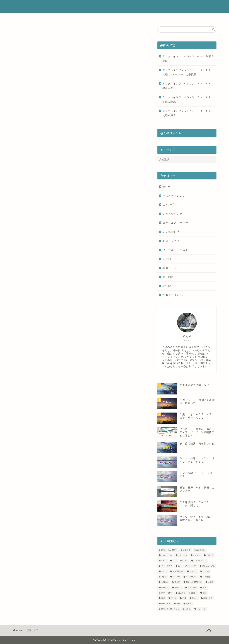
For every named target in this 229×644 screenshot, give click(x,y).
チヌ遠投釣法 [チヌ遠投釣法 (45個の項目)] (178, 572)
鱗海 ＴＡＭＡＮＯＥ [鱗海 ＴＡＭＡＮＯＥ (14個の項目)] (170, 609)
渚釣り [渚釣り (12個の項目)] (194, 593)
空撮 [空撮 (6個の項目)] (184, 598)
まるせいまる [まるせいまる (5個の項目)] (167, 555)
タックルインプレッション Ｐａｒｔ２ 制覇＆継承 (188, 100)
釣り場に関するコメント (111, 17)
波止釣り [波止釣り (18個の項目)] (182, 593)
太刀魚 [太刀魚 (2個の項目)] (211, 582)
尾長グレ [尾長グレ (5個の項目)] (178, 588)
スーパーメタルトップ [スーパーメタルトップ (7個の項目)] (187, 566)
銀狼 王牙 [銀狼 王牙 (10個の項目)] (166, 604)
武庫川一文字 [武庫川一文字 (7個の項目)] (167, 593)
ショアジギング (172, 214)
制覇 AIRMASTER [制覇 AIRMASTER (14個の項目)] (194, 582)
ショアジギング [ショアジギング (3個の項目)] (200, 561)
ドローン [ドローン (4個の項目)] (193, 572)
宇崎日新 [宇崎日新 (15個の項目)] (165, 588)
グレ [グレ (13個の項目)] (174, 561)
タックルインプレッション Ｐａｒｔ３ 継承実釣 (188, 86)
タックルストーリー (175, 223)
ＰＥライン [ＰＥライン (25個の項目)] (201, 609)
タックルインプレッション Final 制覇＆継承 (188, 59)
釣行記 (167, 286)
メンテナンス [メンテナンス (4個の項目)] (191, 577)
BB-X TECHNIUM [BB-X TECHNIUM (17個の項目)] (169, 550)
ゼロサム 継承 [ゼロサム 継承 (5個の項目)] (208, 566)
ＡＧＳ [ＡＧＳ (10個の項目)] (188, 609)
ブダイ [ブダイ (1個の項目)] (164, 577)
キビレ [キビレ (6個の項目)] (164, 561)
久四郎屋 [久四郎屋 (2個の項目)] (206, 577)
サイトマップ (163, 17)
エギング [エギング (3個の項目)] (210, 555)
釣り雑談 (168, 277)
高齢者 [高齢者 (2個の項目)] (189, 604)
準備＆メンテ (171, 268)
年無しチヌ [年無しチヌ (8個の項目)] (192, 588)
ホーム (63, 17)
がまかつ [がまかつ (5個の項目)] (187, 550)
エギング (168, 205)
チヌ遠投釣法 (171, 232)
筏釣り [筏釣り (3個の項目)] (195, 598)
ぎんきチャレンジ (174, 196)
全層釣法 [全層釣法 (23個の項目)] (165, 582)
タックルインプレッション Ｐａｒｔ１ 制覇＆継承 (188, 113)
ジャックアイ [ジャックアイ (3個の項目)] (167, 566)
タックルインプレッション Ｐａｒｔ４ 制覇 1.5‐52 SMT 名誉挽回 (188, 72)
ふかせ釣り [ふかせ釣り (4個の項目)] (201, 550)
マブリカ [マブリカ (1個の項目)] (176, 577)
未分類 (167, 259)
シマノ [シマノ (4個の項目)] (185, 561)
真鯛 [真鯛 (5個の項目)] (163, 598)
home (166, 187)
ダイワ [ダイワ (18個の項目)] (164, 572)
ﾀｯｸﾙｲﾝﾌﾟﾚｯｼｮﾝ (173, 295)
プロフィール (82, 17)
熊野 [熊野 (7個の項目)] (204, 593)
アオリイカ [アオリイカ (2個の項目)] (182, 555)
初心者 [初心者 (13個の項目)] (177, 582)
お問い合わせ (140, 17)
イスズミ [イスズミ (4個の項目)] (197, 555)
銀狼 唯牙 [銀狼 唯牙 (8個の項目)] (208, 598)
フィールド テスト (175, 250)
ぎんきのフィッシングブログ (115, 7)
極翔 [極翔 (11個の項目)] (204, 588)
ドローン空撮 (171, 241)
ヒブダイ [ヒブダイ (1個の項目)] (206, 572)
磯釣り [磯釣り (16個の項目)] (174, 598)
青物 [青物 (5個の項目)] (178, 604)
